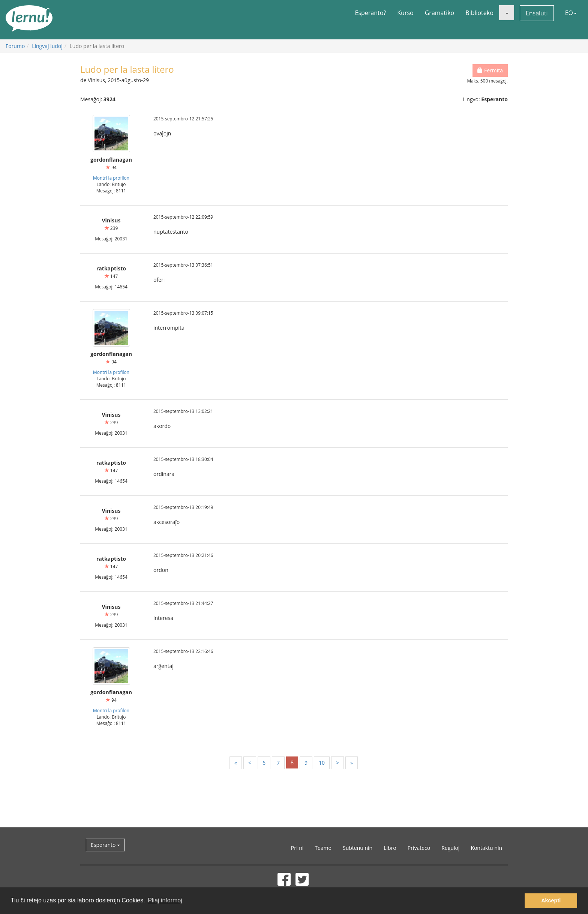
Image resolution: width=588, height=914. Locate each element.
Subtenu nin (358, 848)
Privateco (419, 848)
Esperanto (105, 845)
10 (322, 763)
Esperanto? (371, 13)
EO (571, 13)
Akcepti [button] (551, 900)
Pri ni (297, 848)
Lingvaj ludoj (47, 46)
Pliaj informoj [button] (165, 900)
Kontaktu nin (486, 848)
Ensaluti (537, 13)
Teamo (323, 848)
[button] (507, 13)
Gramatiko (440, 13)
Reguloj (450, 848)
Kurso (405, 13)
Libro (390, 848)
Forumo (15, 46)
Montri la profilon (111, 178)
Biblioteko (479, 13)
